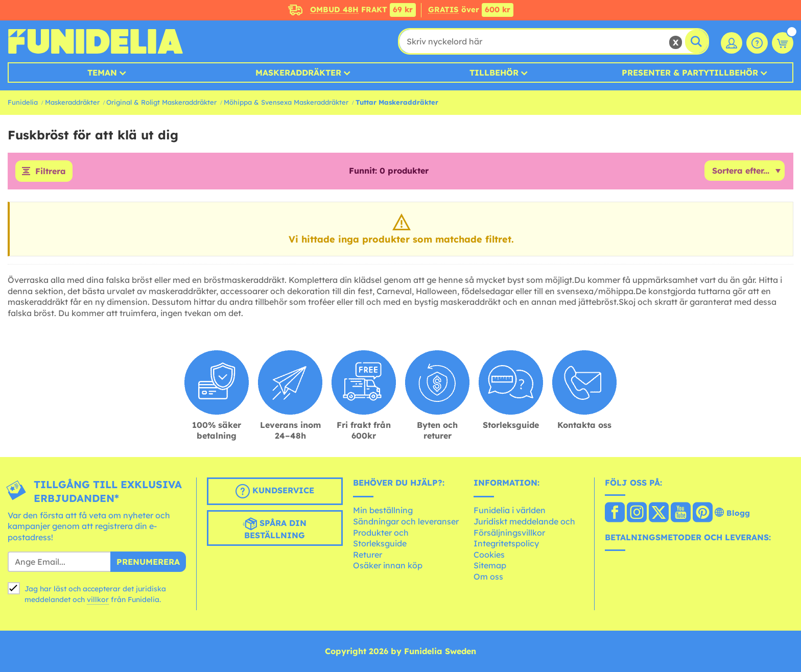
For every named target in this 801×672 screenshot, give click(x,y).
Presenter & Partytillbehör (690, 73)
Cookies (489, 555)
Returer (368, 555)
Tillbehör (494, 73)
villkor (98, 599)
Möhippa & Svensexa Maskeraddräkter (286, 102)
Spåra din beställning (275, 529)
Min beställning (383, 510)
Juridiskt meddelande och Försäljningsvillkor (524, 527)
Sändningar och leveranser (406, 521)
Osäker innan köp (388, 565)
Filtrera (51, 171)
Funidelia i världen (510, 510)
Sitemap (490, 565)
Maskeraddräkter (72, 102)
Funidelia (23, 102)
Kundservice (275, 491)
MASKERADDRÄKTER (298, 73)
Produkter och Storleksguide (381, 538)
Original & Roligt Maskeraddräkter (161, 102)
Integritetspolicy (506, 543)
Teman (102, 73)
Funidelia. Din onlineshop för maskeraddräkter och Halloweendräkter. (95, 41)
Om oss (488, 577)
